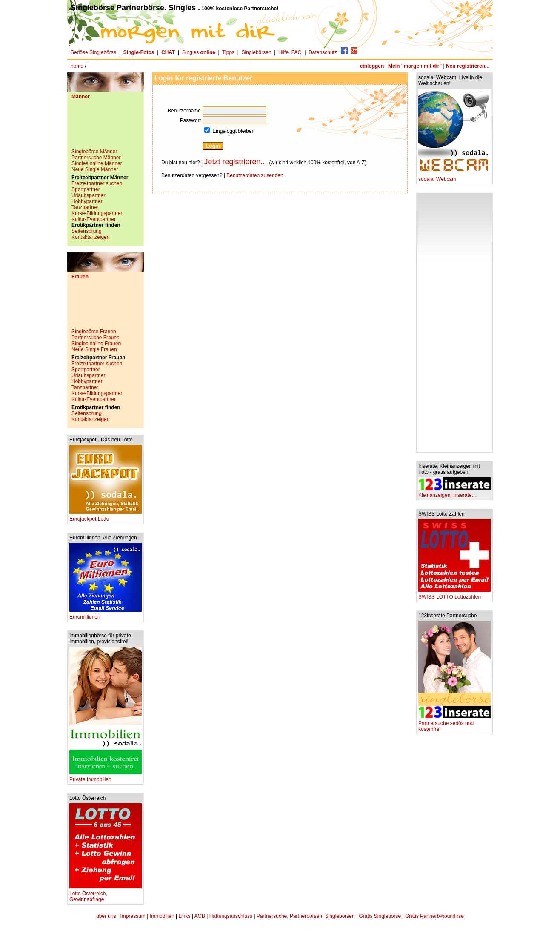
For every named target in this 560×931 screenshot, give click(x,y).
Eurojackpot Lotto (106, 517)
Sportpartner (86, 189)
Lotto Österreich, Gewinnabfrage (106, 894)
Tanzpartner (85, 207)
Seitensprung (87, 231)
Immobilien (162, 916)
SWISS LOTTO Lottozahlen (454, 594)
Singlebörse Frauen (94, 332)
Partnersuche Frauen (96, 338)
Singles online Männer (97, 163)
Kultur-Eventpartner (94, 219)
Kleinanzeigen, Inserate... (454, 493)
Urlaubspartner (88, 195)
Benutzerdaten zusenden (255, 175)
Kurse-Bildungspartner (97, 213)
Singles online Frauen (96, 344)
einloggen (372, 66)
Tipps (228, 52)
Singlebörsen (257, 52)
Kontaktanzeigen (90, 237)
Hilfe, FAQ (290, 52)
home (77, 66)
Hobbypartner (87, 201)
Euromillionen (106, 614)
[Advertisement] (106, 127)
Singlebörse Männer (94, 152)
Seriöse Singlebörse (93, 52)
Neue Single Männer (95, 169)
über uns (106, 916)
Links (184, 916)
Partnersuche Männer (96, 158)
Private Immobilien (106, 777)
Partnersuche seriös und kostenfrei (454, 724)
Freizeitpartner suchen (97, 183)
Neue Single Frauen (94, 349)
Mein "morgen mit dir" (415, 66)
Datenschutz (323, 52)
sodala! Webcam (454, 177)
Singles (199, 52)
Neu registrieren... (468, 66)
